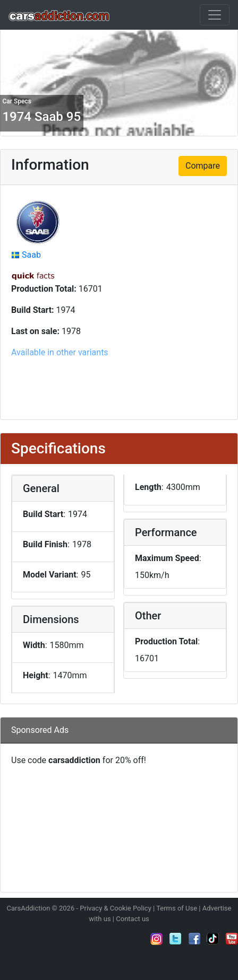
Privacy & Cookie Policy (116, 908)
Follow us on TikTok (213, 939)
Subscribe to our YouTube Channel (232, 939)
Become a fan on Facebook (194, 939)
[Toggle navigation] (215, 15)
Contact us (133, 919)
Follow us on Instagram (157, 939)
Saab (31, 255)
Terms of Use (177, 908)
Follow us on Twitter (175, 939)
